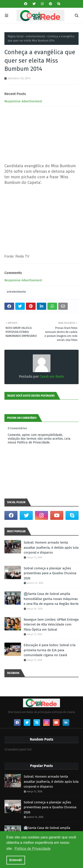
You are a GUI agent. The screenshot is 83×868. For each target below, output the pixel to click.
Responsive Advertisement (23, 101)
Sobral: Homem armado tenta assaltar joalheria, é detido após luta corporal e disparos (51, 547)
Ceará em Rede (51, 376)
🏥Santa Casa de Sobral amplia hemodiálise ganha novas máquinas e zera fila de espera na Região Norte (51, 599)
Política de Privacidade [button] (33, 849)
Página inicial (16, 36)
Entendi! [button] (16, 860)
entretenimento (36, 36)
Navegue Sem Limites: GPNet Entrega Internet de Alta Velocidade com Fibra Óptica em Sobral (51, 625)
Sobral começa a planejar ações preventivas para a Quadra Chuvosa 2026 (50, 573)
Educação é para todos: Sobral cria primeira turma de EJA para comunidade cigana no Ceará (50, 650)
